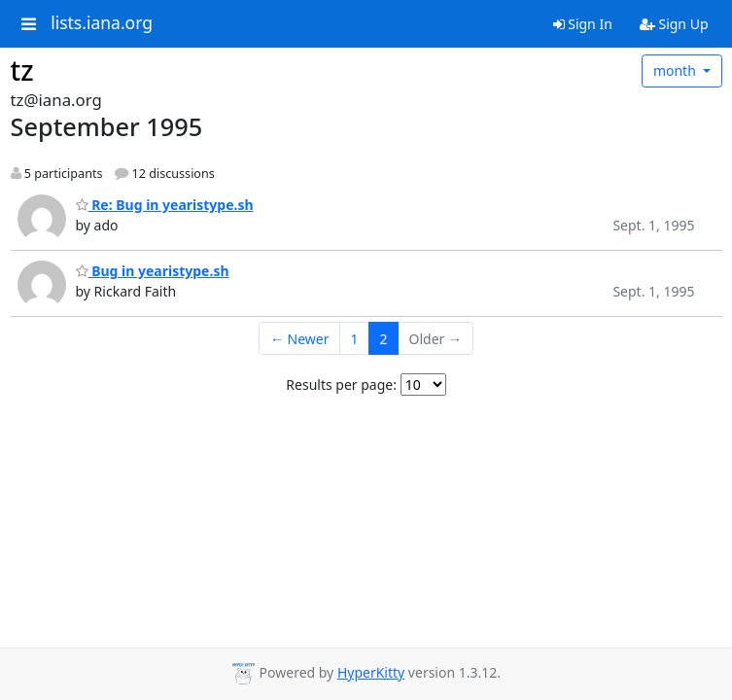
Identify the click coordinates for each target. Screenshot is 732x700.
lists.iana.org (102, 23)
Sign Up (674, 24)
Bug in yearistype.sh (153, 271)
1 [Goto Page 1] (355, 339)
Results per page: (341, 385)
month (677, 70)
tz (22, 70)
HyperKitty (371, 672)
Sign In (583, 24)
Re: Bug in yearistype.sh (165, 205)
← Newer (300, 339)
